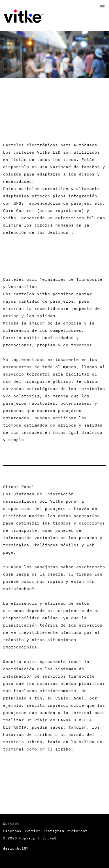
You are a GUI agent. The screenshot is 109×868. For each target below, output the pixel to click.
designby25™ (16, 848)
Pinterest (77, 831)
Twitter (32, 831)
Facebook (12, 831)
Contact (11, 824)
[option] (54, 77)
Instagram (53, 831)
